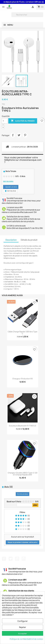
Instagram (24, 559)
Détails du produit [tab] (29, 240)
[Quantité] (5, 121)
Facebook (4, 559)
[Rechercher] (27, 15)
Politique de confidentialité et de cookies (26, 639)
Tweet (19, 135)
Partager (13, 135)
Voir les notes (8, 181)
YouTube (17, 559)
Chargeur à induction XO (23, 379)
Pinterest (25, 135)
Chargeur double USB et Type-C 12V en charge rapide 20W (23, 474)
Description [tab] (11, 240)
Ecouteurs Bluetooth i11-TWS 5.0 (22, 426)
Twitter (11, 559)
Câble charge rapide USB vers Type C (22, 333)
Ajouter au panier (23, 121)
